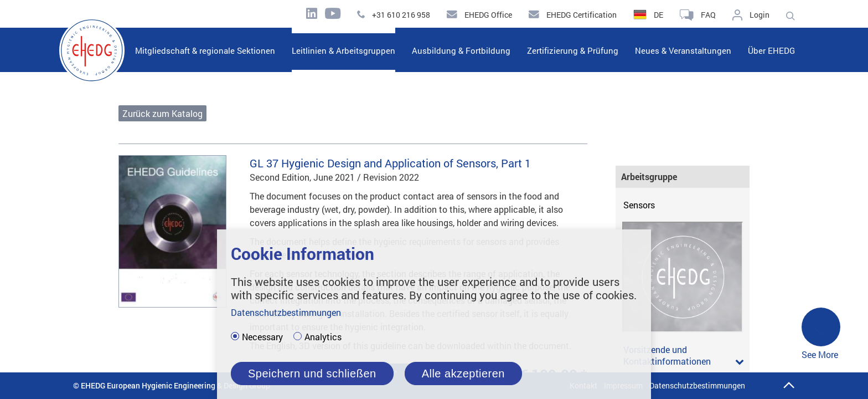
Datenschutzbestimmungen (697, 385)
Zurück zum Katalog (162, 113)
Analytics (323, 337)
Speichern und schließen (312, 374)
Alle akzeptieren (463, 374)
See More (821, 334)
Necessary (262, 337)
